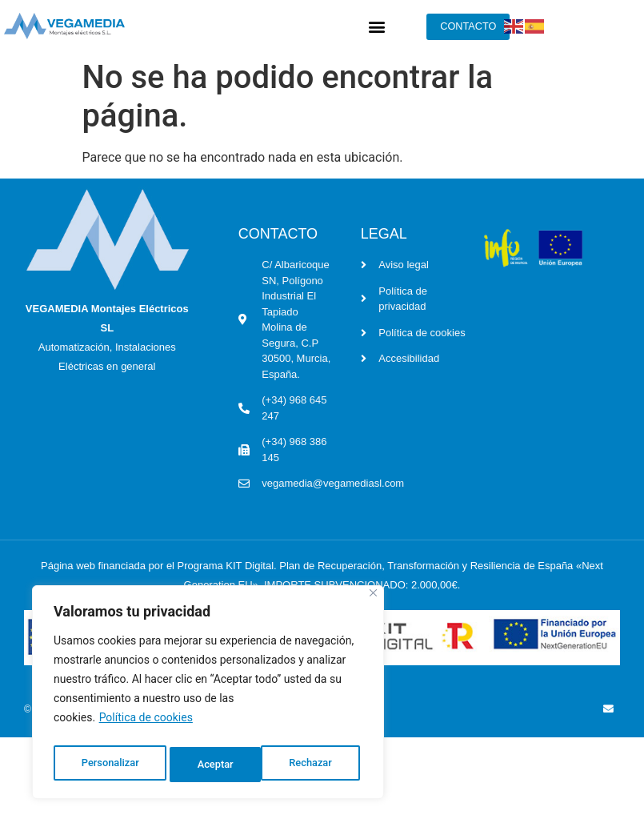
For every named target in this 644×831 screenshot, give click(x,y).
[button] (376, 26)
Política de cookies (146, 725)
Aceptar (318, 765)
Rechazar (219, 765)
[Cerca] (373, 600)
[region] (208, 696)
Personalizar (110, 765)
